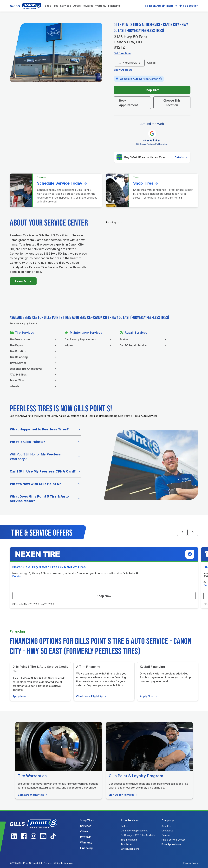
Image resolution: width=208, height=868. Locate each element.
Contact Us (167, 831)
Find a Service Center (173, 840)
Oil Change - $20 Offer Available (138, 835)
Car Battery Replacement (88, 339)
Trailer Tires (33, 380)
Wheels (33, 386)
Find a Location (187, 6)
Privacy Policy (191, 863)
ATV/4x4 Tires (33, 375)
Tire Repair (33, 345)
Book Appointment (159, 6)
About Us (166, 826)
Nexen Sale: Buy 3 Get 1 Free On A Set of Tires (49, 567)
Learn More (23, 281)
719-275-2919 (129, 63)
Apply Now (21, 696)
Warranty (101, 6)
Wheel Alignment (130, 849)
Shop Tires (52, 6)
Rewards (88, 6)
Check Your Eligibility (91, 696)
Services (65, 6)
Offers (77, 6)
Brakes (143, 339)
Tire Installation (33, 339)
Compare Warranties (33, 795)
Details (181, 157)
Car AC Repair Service (143, 345)
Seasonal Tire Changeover (33, 369)
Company (168, 820)
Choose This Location (172, 103)
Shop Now (104, 596)
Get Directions (122, 53)
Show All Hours (123, 70)
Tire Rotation (33, 351)
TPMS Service (33, 363)
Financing (114, 6)
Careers (166, 835)
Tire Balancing (33, 357)
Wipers (88, 345)
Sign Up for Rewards (123, 795)
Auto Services (130, 820)
